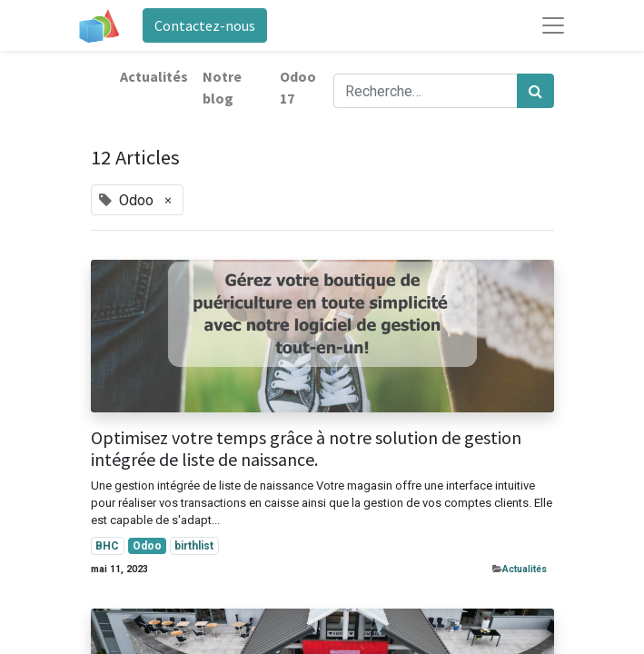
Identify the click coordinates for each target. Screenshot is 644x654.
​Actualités (525, 569)
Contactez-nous (205, 25)
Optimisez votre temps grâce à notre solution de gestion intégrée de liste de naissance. (306, 449)
